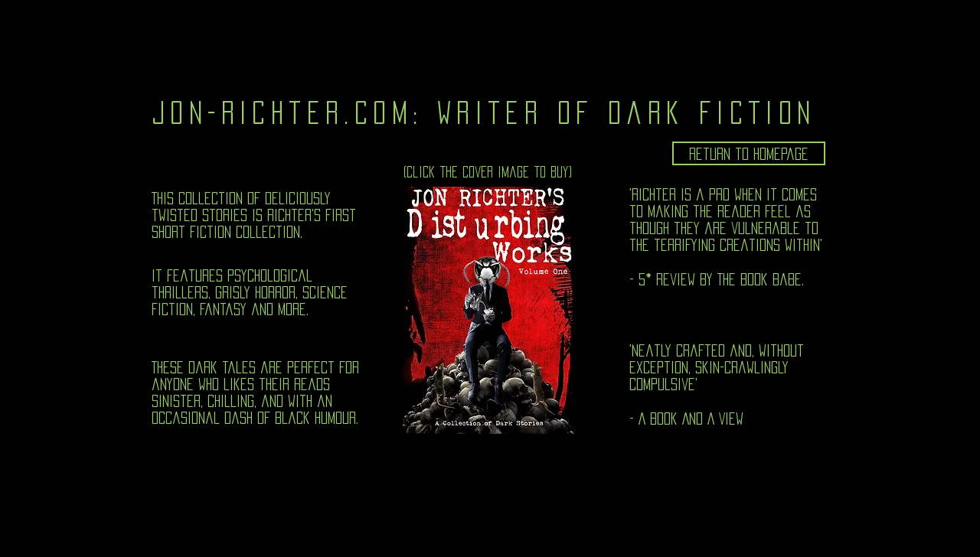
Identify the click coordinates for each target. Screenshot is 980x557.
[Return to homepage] (749, 153)
